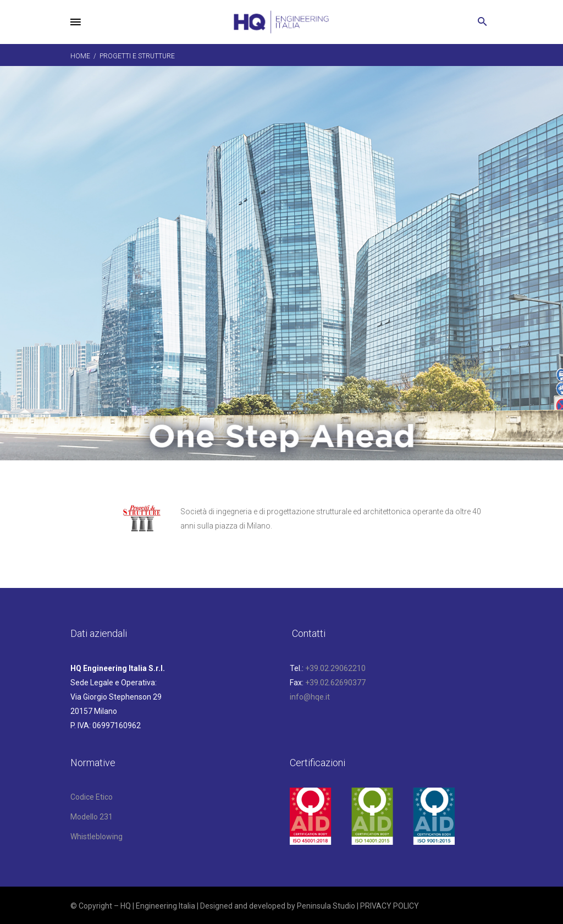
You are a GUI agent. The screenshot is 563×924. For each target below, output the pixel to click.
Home (80, 56)
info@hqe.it (310, 697)
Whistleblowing (96, 837)
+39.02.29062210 (335, 668)
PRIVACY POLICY (390, 906)
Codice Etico (92, 797)
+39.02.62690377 (335, 683)
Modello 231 (92, 817)
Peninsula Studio (326, 906)
